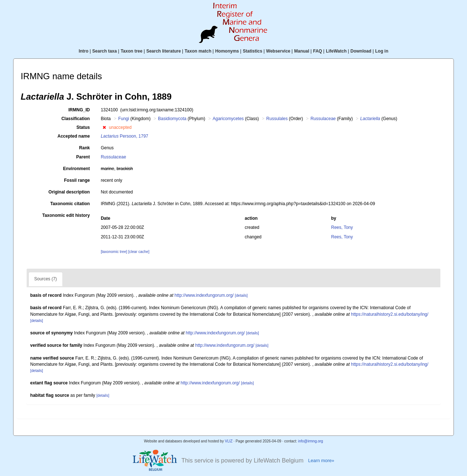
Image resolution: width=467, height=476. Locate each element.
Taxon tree (132, 51)
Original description (69, 192)
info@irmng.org (311, 441)
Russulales (277, 119)
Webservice (278, 51)
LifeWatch (336, 51)
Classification (76, 119)
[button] (104, 127)
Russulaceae (323, 119)
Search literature (164, 51)
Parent (83, 157)
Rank (84, 148)
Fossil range (77, 180)
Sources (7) (46, 279)
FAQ (318, 51)
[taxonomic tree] (114, 252)
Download (361, 51)
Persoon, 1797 (124, 136)
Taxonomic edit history (66, 215)
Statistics (252, 51)
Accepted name (74, 136)
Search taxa (105, 51)
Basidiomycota (172, 119)
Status (83, 127)
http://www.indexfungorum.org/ (204, 295)
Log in (382, 51)
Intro (84, 51)
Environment (76, 169)
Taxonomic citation (70, 204)
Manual (302, 51)
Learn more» (321, 461)
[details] (241, 295)
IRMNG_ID (79, 110)
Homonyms (227, 51)
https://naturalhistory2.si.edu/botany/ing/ (390, 314)
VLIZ (229, 441)
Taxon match (198, 51)
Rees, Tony (342, 227)
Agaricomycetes (228, 119)
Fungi (124, 119)
